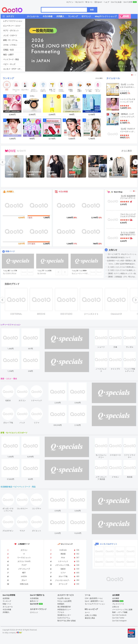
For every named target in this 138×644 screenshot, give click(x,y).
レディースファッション (13, 21)
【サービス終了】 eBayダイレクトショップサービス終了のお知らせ (122, 254)
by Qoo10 (21, 151)
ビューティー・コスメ (12, 26)
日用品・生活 (8, 50)
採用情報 (116, 601)
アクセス (61, 612)
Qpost (100, 2)
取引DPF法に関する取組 (67, 621)
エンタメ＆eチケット (108, 544)
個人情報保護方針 (64, 607)
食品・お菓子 (8, 55)
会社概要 (116, 598)
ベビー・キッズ (9, 64)
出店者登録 (34, 598)
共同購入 (10, 192)
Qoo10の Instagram (120, 621)
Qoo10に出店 (116, 2)
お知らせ (113, 250)
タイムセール (113, 78)
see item (104, 332)
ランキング (8, 78)
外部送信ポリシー (64, 610)
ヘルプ (107, 2)
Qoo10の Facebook (119, 615)
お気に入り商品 (91, 615)
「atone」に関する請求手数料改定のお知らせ (122, 264)
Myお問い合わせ (64, 598)
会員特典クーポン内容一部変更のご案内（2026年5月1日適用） (122, 261)
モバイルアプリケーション (95, 604)
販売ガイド (34, 601)
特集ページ (10, 251)
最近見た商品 (90, 618)
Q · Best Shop (117, 192)
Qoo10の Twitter (118, 618)
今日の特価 (63, 192)
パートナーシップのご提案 (122, 610)
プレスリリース (118, 604)
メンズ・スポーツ (10, 35)
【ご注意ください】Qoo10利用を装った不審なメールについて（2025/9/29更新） (122, 267)
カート (90, 2)
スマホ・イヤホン (10, 45)
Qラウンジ (34, 612)
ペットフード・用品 (11, 59)
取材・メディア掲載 (120, 612)
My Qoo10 (79, 2)
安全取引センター (64, 615)
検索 (92, 10)
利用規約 (61, 604)
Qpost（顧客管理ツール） (95, 601)
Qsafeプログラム (64, 618)
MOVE (10, 151)
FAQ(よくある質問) (65, 601)
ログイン (70, 2)
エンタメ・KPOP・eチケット (14, 69)
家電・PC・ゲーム (10, 40)
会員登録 (6, 598)
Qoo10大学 (128, 2)
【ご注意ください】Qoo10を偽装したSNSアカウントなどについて (122, 270)
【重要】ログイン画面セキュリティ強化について (122, 273)
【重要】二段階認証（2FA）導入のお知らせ (122, 277)
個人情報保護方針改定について (119, 257)
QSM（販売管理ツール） (94, 598)
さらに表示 (99, 78)
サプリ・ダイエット (11, 31)
